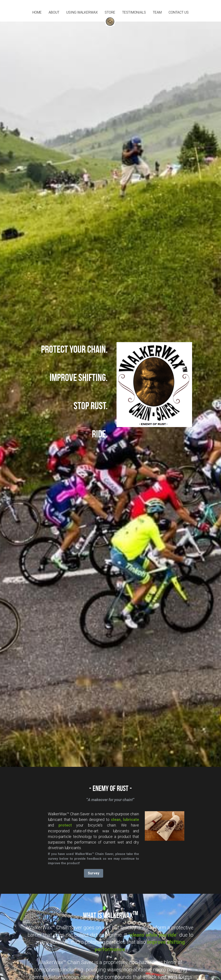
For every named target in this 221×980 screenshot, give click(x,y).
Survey (94, 873)
